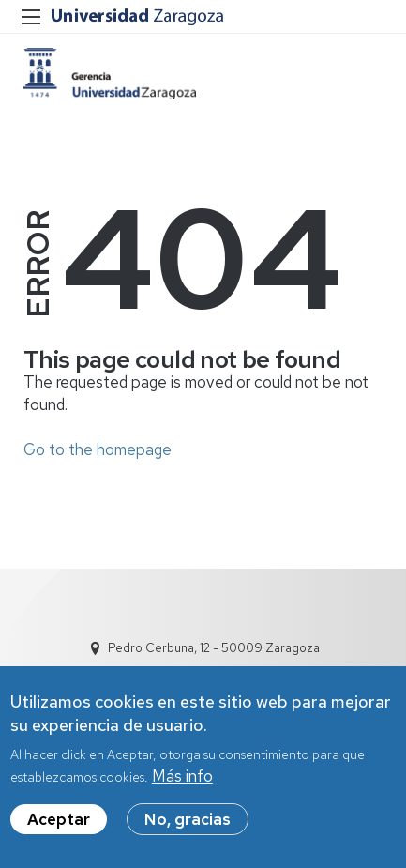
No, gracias (188, 824)
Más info (182, 781)
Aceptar (59, 824)
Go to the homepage (98, 449)
